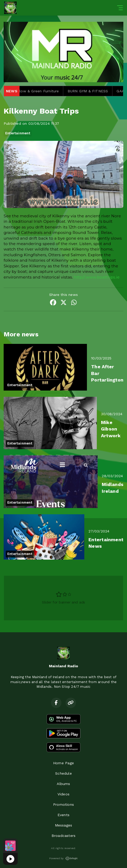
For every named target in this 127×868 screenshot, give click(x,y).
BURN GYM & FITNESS (91, 91)
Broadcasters (64, 836)
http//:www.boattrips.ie (97, 277)
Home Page (63, 763)
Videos (63, 794)
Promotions (63, 804)
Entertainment (18, 133)
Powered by (63, 858)
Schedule (63, 773)
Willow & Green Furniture (39, 91)
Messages (64, 825)
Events (63, 815)
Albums (63, 784)
